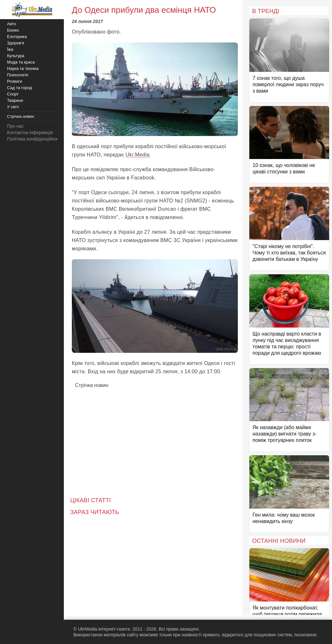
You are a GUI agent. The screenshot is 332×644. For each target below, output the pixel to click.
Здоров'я (16, 43)
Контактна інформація (30, 133)
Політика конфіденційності (34, 139)
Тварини (15, 100)
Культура (16, 56)
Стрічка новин (92, 385)
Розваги (15, 81)
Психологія (18, 75)
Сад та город (19, 88)
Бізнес (13, 30)
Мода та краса (21, 62)
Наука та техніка (23, 68)
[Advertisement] (155, 438)
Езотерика (17, 37)
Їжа (10, 49)
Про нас (15, 126)
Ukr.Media (137, 155)
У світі (13, 107)
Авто (11, 24)
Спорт (13, 94)
